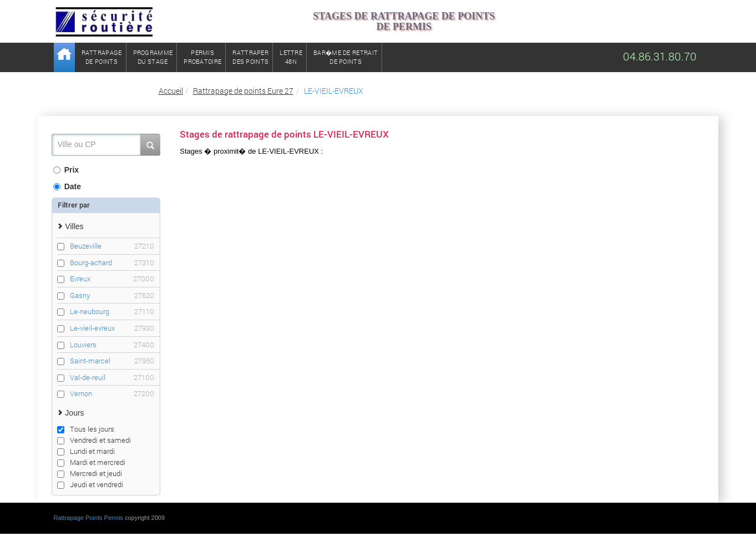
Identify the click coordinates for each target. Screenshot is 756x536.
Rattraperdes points (250, 57)
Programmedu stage (153, 57)
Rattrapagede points (102, 57)
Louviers (112, 345)
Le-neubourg (112, 312)
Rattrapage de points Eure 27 (243, 91)
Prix (66, 170)
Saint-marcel (112, 361)
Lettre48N (291, 57)
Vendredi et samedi (94, 440)
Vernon (112, 394)
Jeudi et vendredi (90, 484)
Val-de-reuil (112, 378)
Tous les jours (86, 429)
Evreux (112, 279)
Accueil (171, 91)
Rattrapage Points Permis (88, 518)
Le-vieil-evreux (112, 328)
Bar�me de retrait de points (346, 57)
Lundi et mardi (86, 451)
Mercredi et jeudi (90, 473)
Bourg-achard (112, 263)
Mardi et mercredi (91, 462)
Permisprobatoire (202, 57)
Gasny (112, 295)
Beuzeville (112, 246)
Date (67, 186)
